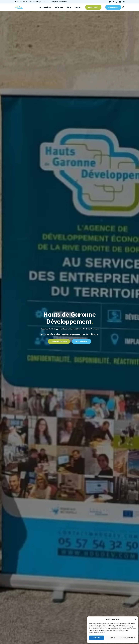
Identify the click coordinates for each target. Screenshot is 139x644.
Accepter (97, 638)
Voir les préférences (128, 638)
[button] (135, 619)
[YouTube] (124, 2)
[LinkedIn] (120, 2)
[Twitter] (113, 2)
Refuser (112, 638)
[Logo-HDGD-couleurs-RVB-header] (19, 7)
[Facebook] (110, 2)
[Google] (117, 2)
